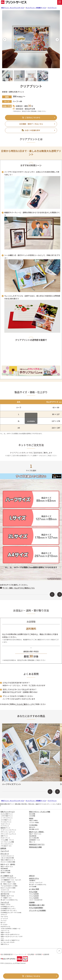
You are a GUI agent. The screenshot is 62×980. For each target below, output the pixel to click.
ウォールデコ (4, 916)
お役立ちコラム (34, 878)
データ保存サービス (7, 876)
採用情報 (39, 954)
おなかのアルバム (5, 926)
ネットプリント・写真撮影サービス (36, 8)
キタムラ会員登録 (34, 894)
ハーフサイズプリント (7, 818)
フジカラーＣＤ (5, 890)
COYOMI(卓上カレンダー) (7, 906)
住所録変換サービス (35, 840)
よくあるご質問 (34, 889)
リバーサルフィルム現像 (7, 842)
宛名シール (32, 842)
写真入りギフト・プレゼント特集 (39, 812)
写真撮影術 (32, 880)
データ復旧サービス (6, 898)
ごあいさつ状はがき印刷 (7, 858)
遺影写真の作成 (5, 894)
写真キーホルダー (5, 932)
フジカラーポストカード (7, 856)
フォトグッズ (5, 902)
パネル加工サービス (6, 846)
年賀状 (31, 818)
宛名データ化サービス (7, 866)
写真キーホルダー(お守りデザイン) (10, 934)
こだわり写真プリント (7, 816)
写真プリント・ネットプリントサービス (13, 8)
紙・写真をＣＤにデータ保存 (8, 884)
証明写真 (3, 848)
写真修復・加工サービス (7, 896)
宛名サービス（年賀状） (37, 832)
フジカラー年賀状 (34, 822)
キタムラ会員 (33, 892)
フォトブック (5, 851)
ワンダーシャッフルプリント (8, 830)
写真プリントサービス (7, 812)
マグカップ (4, 914)
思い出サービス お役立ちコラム (9, 900)
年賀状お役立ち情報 (35, 847)
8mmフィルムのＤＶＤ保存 (8, 888)
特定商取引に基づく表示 (37, 905)
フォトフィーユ (5, 930)
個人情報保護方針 (7, 954)
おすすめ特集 (33, 886)
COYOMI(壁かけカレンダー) (8, 908)
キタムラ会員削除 (34, 898)
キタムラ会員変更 (34, 896)
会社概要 (31, 954)
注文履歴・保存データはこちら (31, 124)
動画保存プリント (5, 828)
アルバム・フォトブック (36, 882)
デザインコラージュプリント (8, 834)
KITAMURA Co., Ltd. (10, 963)
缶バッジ (3, 922)
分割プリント (4, 836)
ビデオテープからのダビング (8, 878)
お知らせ (32, 876)
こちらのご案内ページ (24, 704)
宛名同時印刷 (4, 869)
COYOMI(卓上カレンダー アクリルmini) (11, 912)
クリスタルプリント (6, 822)
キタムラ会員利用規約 (36, 908)
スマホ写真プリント (6, 820)
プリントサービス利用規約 (37, 910)
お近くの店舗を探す (33, 130)
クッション (4, 920)
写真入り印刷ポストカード (8, 860)
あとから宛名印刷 (5, 871)
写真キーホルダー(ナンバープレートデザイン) (11, 937)
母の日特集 (32, 814)
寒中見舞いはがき (34, 829)
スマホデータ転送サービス (8, 882)
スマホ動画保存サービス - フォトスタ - (11, 880)
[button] (5, 40)
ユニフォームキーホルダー (8, 942)
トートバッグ (4, 918)
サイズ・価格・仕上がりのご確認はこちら (19, 588)
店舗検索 (32, 902)
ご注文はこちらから (33, 117)
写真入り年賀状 (33, 820)
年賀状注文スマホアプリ (37, 844)
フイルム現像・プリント (7, 840)
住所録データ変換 (5, 872)
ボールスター (4, 924)
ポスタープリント (5, 838)
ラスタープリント (5, 824)
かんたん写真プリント (7, 814)
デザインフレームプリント (8, 832)
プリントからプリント (7, 844)
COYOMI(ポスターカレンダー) (9, 910)
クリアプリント (52, 8)
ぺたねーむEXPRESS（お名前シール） (11, 928)
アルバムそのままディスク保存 (9, 886)
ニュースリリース (20, 954)
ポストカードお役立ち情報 (8, 862)
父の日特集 (32, 816)
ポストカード (5, 854)
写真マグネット (5, 944)
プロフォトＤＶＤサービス (8, 892)
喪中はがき (32, 827)
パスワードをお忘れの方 (36, 900)
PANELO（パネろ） (6, 904)
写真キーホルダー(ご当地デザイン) (10, 940)
